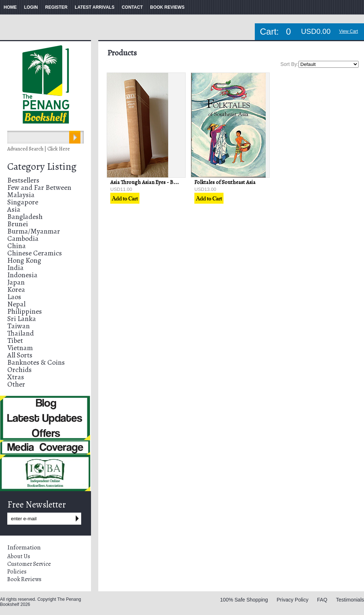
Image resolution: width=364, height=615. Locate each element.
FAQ (322, 600)
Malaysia (21, 195)
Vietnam (20, 348)
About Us (19, 556)
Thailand (21, 333)
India (15, 268)
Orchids (19, 370)
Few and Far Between (39, 187)
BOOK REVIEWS (167, 7)
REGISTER (56, 7)
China (17, 246)
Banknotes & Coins (36, 362)
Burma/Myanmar (34, 231)
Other (16, 384)
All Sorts (20, 355)
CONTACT (132, 7)
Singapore (23, 202)
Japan (16, 282)
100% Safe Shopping (244, 600)
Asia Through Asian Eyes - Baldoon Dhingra (160, 182)
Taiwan (19, 326)
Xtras (16, 377)
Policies (17, 572)
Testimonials (350, 600)
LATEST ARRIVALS (94, 7)
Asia (14, 209)
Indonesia (22, 275)
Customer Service (29, 564)
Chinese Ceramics (35, 253)
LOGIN (31, 7)
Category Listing (42, 167)
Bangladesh (25, 217)
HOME (10, 7)
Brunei (18, 224)
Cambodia (23, 238)
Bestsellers (23, 180)
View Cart (349, 31)
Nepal (16, 304)
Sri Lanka (22, 319)
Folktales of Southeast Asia (225, 182)
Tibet (15, 340)
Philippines (25, 311)
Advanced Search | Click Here (39, 149)
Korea (16, 289)
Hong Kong (24, 260)
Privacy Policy (292, 600)
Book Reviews (24, 579)
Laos (14, 297)
